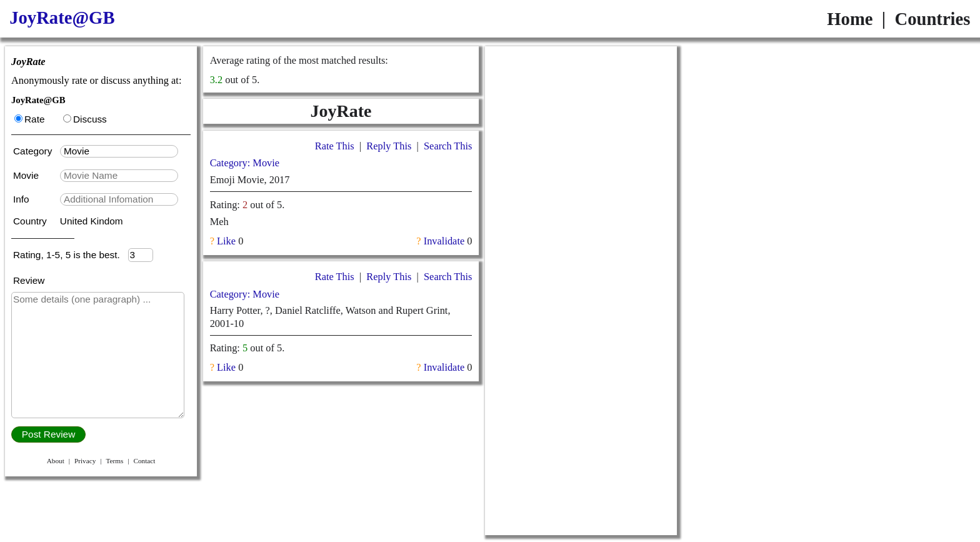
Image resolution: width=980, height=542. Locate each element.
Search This (448, 146)
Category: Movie (245, 163)
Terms (114, 461)
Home (850, 19)
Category (35, 151)
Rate (29, 119)
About (56, 461)
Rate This (335, 146)
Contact (144, 461)
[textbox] (119, 151)
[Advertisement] (581, 124)
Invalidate (444, 241)
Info (22, 199)
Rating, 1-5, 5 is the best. (71, 255)
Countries (932, 19)
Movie (27, 175)
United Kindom (92, 221)
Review (29, 280)
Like (226, 241)
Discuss (85, 119)
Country (31, 221)
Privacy (85, 461)
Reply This (389, 146)
